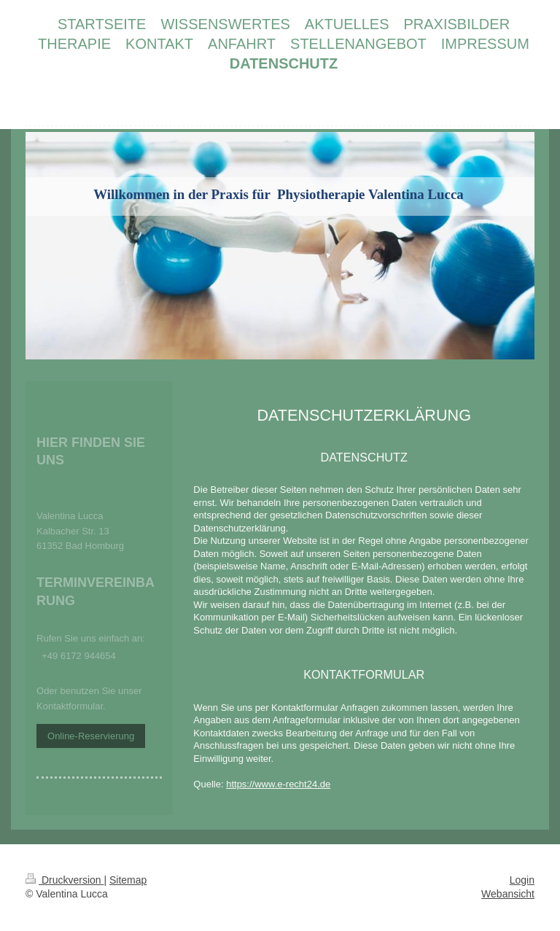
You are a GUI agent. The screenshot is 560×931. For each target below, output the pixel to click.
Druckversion (65, 880)
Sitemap (128, 880)
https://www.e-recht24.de (278, 784)
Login (522, 880)
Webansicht (508, 894)
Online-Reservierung (91, 736)
